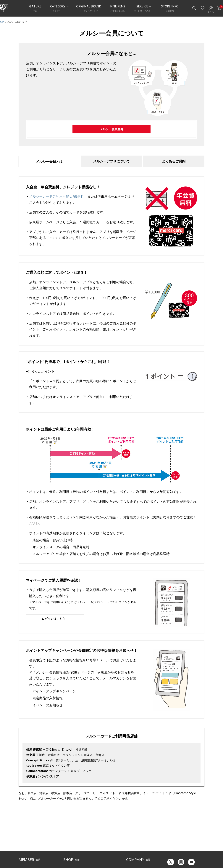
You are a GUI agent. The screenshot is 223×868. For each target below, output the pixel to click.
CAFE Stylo (69, 848)
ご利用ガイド (25, 831)
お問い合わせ (25, 842)
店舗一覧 (68, 831)
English (186, 853)
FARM (66, 854)
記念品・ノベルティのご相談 (141, 842)
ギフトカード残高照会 (177, 839)
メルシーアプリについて (111, 161)
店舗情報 (95, 836)
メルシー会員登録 (111, 129)
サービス (95, 831)
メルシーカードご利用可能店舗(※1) (56, 196)
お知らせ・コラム (99, 842)
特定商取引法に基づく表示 (32, 854)
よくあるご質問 (174, 161)
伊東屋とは (132, 831)
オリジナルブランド (136, 836)
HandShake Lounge (73, 842)
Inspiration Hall (71, 836)
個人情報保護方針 (28, 848)
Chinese (200, 853)
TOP (2, 22)
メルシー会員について (30, 836)
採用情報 (131, 848)
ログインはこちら (54, 619)
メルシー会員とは (49, 162)
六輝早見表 (171, 833)
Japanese (170, 853)
